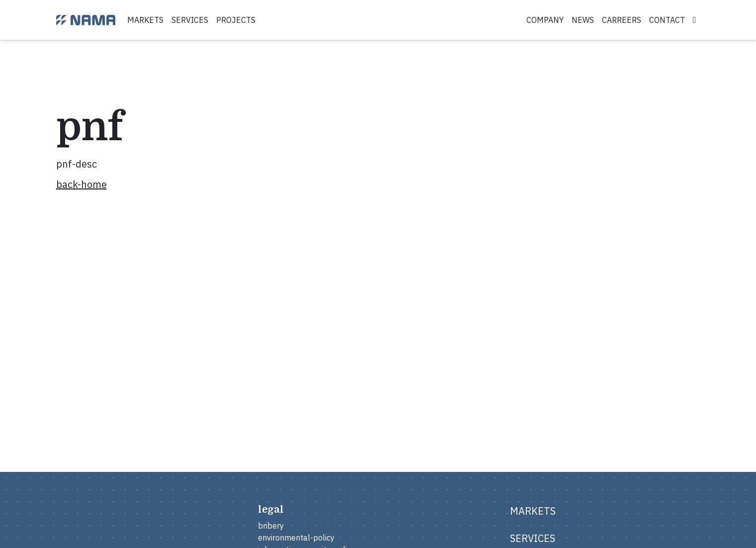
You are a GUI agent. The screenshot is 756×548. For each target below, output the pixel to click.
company (545, 20)
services (190, 20)
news (583, 20)
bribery (271, 526)
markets (145, 20)
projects (236, 20)
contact (667, 20)
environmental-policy (296, 538)
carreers (622, 20)
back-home (82, 184)
